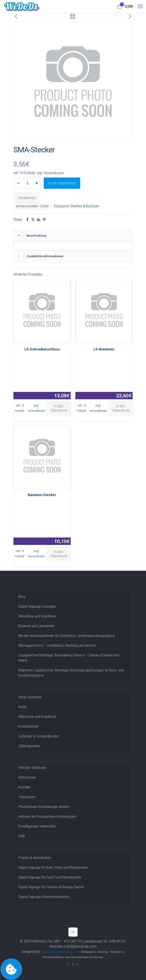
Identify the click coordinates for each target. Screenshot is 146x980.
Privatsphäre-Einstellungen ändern (44, 807)
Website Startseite (32, 768)
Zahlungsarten (29, 746)
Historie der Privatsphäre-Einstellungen (47, 816)
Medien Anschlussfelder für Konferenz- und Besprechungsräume (67, 636)
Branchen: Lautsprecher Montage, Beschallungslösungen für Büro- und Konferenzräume (71, 673)
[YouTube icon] (78, 964)
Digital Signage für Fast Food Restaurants (50, 877)
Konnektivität (28, 726)
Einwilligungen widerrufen (37, 826)
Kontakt (24, 787)
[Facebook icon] (73, 964)
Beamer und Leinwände (36, 626)
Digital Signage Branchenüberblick (44, 897)
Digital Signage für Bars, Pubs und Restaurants (53, 867)
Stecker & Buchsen (85, 206)
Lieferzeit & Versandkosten (39, 736)
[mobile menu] (140, 7)
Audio (23, 707)
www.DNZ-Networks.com (60, 952)
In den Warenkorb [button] (59, 408)
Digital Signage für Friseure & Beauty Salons (51, 887)
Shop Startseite (30, 697)
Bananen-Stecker (42, 495)
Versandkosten (54, 173)
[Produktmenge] (28, 183)
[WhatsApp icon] (69, 964)
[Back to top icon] (73, 932)
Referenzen (27, 777)
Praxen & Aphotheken (35, 858)
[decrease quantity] (18, 183)
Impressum (27, 797)
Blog (22, 597)
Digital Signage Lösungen (37, 606)
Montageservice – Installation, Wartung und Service (57, 645)
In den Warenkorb (62, 183)
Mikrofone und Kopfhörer (37, 616)
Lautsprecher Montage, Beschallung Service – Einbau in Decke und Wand (69, 658)
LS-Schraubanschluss (42, 349)
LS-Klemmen (104, 349)
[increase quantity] (37, 183)
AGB (22, 836)
